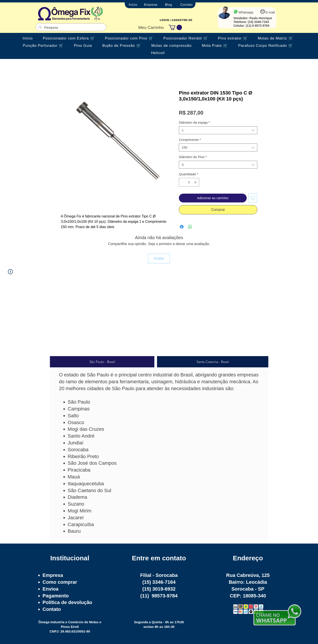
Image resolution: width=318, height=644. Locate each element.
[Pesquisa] (70, 27)
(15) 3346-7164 (258, 22)
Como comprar (60, 582)
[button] (175, 27)
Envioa (51, 589)
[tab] (102, 362)
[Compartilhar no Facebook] (182, 227)
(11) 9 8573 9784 (258, 26)
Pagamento (56, 596)
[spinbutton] (189, 182)
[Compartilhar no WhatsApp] (190, 227)
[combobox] (218, 130)
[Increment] (196, 182)
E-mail (270, 12)
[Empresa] (151, 5)
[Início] (133, 5)
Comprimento (190, 140)
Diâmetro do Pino (193, 157)
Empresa (53, 575)
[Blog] (168, 5)
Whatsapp (246, 12)
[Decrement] (183, 182)
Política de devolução (67, 602)
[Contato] (186, 5)
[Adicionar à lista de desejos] (253, 198)
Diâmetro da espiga (194, 122)
